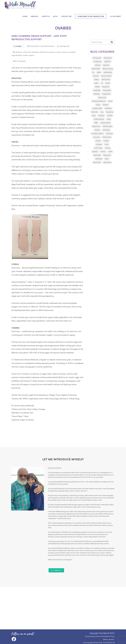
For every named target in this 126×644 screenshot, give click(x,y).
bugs (94, 115)
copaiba (95, 152)
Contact (56, 570)
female (43, 52)
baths (96, 83)
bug (102, 112)
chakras (19, 52)
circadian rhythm (97, 133)
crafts (110, 152)
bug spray (109, 112)
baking (97, 79)
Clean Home (107, 137)
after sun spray (108, 69)
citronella (109, 133)
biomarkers (107, 90)
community (98, 148)
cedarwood (96, 126)
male (58, 52)
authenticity (108, 72)
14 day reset (97, 58)
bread (98, 105)
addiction (107, 61)
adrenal (98, 65)
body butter (106, 94)
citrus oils (27, 52)
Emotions (35, 52)
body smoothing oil (99, 101)
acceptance (97, 61)
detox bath (97, 162)
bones (110, 101)
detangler (99, 159)
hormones (51, 52)
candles (110, 115)
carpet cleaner (105, 123)
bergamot (106, 87)
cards (109, 119)
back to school (106, 76)
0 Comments (20, 61)
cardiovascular (99, 119)
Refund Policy (110, 636)
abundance (108, 58)
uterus (32, 55)
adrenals (106, 65)
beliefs (97, 87)
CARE (96, 123)
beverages (97, 90)
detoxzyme (107, 162)
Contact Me (66, 16)
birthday (97, 94)
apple (99, 72)
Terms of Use (100, 636)
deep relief (97, 155)
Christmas (106, 130)
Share (18, 46)
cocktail (106, 141)
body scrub (102, 97)
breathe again (97, 108)
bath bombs (106, 79)
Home (25, 16)
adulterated (96, 69)
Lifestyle (46, 16)
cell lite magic (107, 126)
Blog (55, 16)
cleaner (98, 141)
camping (101, 115)
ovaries (64, 52)
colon (107, 144)
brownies (95, 112)
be (102, 83)
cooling (108, 148)
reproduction (17, 55)
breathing (108, 108)
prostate (72, 52)
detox (107, 159)
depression (107, 155)
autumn (96, 76)
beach (108, 83)
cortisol (103, 152)
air (93, 72)
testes (26, 55)
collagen (99, 144)
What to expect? (109, 639)
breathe (105, 105)
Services (34, 16)
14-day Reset (116, 16)
